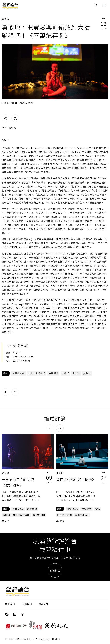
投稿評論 (53, 373)
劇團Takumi (82, 515)
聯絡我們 (27, 604)
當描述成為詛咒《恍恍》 (76, 479)
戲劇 (5, 373)
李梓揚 (65, 373)
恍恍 (97, 509)
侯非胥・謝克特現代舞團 (16, 515)
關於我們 (10, 604)
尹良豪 (6, 473)
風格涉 (76, 373)
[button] (50, 428)
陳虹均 (60, 473)
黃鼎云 (6, 19)
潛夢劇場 (32, 509)
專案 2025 (18, 509)
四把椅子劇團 (65, 515)
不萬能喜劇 (19, 373)
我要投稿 (55, 570)
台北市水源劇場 (37, 373)
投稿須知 (44, 604)
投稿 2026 (73, 509)
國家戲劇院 (39, 515)
